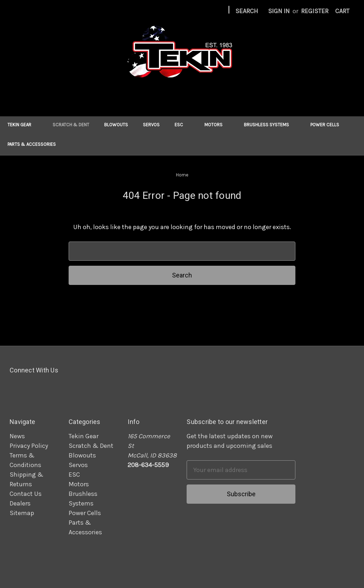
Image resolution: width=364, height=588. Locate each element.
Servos (151, 125)
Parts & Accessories (35, 144)
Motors (217, 125)
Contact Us (26, 494)
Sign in (279, 11)
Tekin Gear (23, 125)
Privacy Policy (29, 446)
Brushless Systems (270, 125)
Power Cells (328, 125)
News (17, 436)
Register (315, 11)
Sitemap (22, 513)
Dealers (20, 503)
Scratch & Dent (71, 125)
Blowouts (116, 125)
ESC (182, 125)
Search (247, 11)
